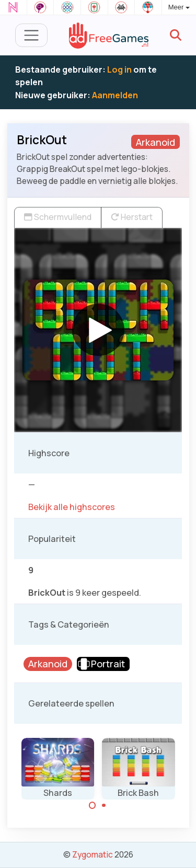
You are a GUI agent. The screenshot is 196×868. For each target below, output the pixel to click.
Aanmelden (115, 95)
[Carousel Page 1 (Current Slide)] (93, 805)
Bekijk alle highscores (72, 507)
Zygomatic (93, 854)
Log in (119, 70)
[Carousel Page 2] (104, 805)
